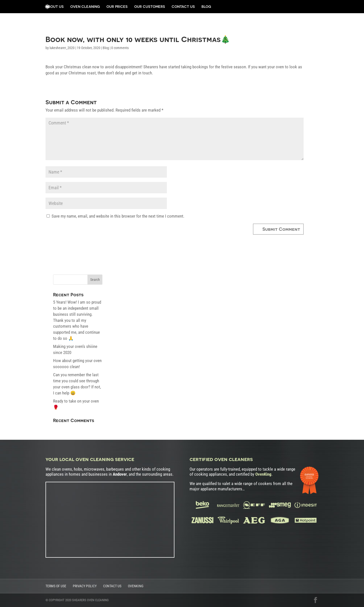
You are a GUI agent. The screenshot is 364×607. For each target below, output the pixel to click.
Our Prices (117, 7)
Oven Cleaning (85, 7)
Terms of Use (56, 586)
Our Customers (150, 7)
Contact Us (183, 7)
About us (55, 7)
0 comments (120, 48)
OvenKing (136, 586)
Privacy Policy (85, 586)
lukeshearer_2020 (62, 48)
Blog (206, 7)
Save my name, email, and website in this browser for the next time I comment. (118, 216)
